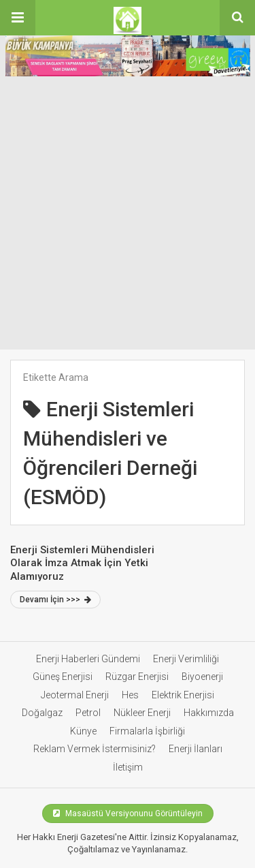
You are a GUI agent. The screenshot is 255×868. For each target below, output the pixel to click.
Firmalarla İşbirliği (147, 731)
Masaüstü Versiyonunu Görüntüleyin (128, 813)
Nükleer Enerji (142, 713)
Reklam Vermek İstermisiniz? (95, 749)
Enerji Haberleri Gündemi (88, 659)
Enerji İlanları (195, 749)
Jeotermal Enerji (75, 695)
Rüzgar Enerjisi (137, 677)
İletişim (128, 767)
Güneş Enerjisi (63, 677)
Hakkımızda (209, 713)
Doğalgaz (42, 713)
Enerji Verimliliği (186, 659)
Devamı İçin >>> (55, 600)
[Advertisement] (128, 215)
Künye (83, 731)
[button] (18, 18)
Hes (130, 695)
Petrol (88, 713)
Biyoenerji (202, 677)
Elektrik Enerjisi (183, 695)
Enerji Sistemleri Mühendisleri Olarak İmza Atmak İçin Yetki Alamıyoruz (82, 563)
